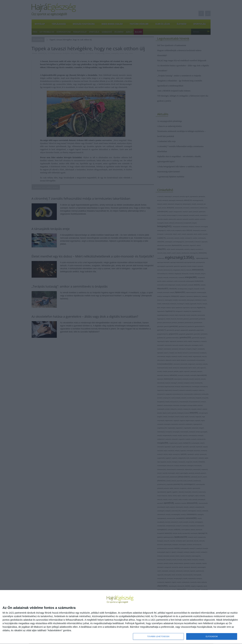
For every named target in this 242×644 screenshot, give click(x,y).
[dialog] (121, 617)
